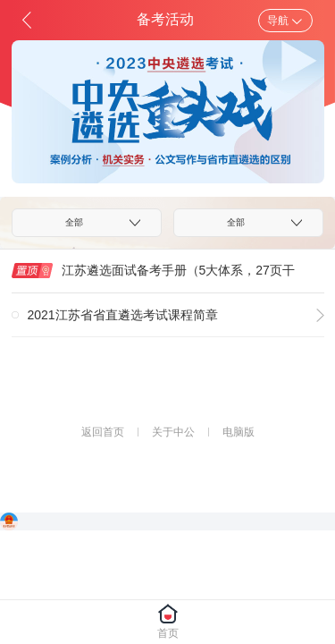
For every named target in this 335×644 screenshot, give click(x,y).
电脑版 (239, 432)
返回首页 (103, 432)
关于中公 (173, 432)
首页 (168, 633)
